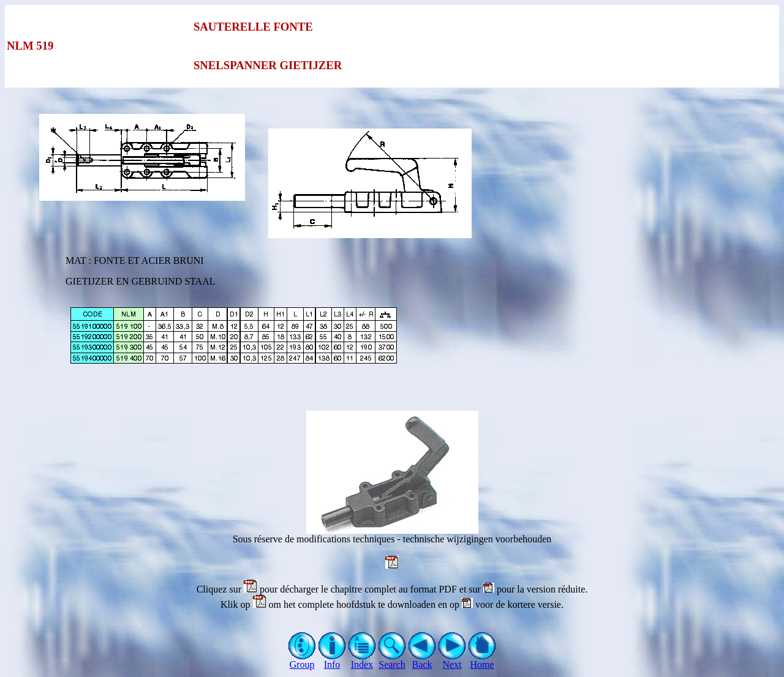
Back (422, 660)
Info (332, 660)
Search (392, 660)
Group (302, 660)
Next (452, 660)
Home (482, 660)
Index (362, 660)
